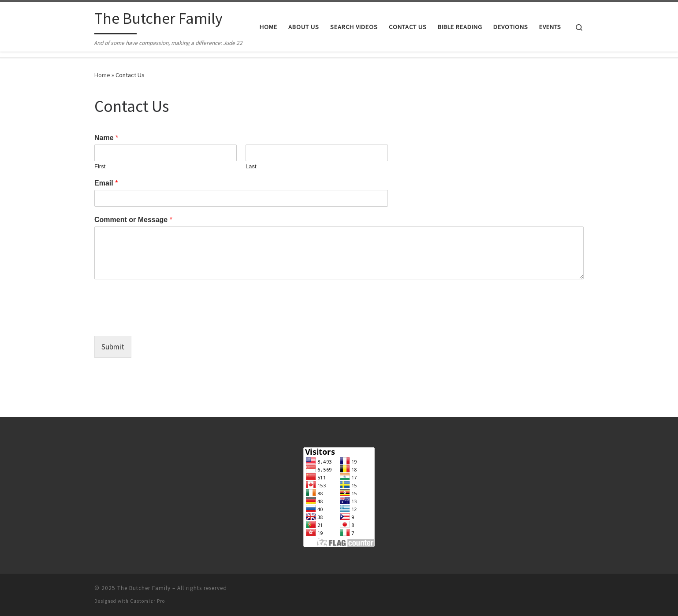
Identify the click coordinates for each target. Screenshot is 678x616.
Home (102, 75)
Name (106, 138)
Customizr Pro (147, 601)
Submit (113, 347)
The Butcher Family (144, 588)
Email (106, 183)
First (100, 166)
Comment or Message (133, 220)
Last (251, 166)
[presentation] (161, 321)
